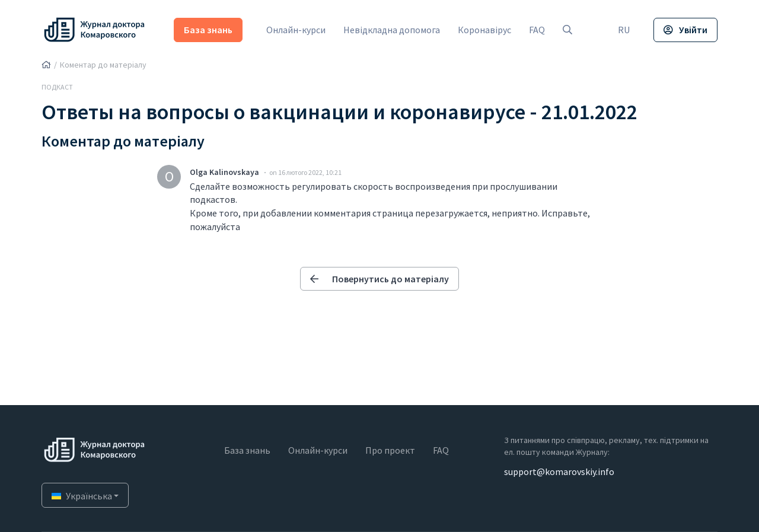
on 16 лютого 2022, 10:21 (305, 172)
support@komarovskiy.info (559, 472)
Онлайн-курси (296, 30)
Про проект (390, 450)
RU (624, 30)
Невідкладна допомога (392, 30)
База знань (208, 30)
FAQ (537, 30)
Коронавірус (484, 30)
